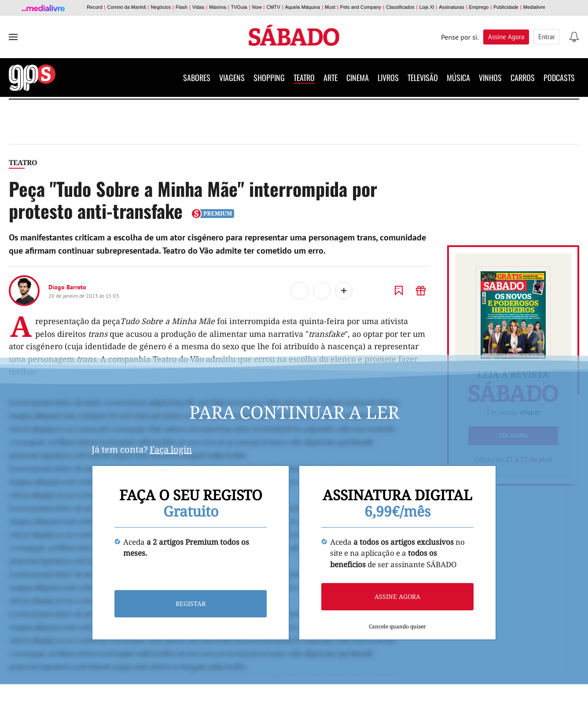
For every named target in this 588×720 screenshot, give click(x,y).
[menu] (13, 37)
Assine (506, 37)
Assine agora (397, 597)
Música (458, 78)
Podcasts (559, 78)
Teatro (304, 78)
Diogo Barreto (67, 287)
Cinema (358, 78)
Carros (523, 78)
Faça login (171, 449)
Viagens (232, 78)
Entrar (547, 37)
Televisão (423, 78)
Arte (331, 78)
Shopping (269, 78)
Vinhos (490, 78)
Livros (388, 78)
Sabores (197, 78)
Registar (191, 604)
